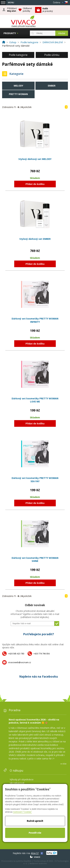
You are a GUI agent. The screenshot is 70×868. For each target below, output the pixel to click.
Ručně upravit (35, 821)
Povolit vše (35, 833)
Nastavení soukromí (38, 863)
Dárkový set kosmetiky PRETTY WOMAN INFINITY (35, 320)
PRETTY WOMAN (18, 94)
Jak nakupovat (17, 783)
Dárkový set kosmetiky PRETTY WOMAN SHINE (35, 559)
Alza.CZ (35, 853)
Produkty (10, 33)
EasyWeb (28, 861)
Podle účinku (52, 55)
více (65, 764)
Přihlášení (12, 10)
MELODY (18, 86)
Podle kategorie (18, 55)
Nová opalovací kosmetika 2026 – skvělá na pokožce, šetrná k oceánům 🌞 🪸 (34, 721)
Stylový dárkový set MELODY (35, 159)
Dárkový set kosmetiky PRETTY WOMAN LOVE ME (35, 400)
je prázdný (48, 10)
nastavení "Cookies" (22, 812)
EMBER (52, 86)
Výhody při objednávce (22, 779)
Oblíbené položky (27, 10)
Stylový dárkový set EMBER (35, 239)
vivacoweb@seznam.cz (20, 662)
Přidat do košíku (35, 184)
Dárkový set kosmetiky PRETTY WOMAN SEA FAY (35, 480)
